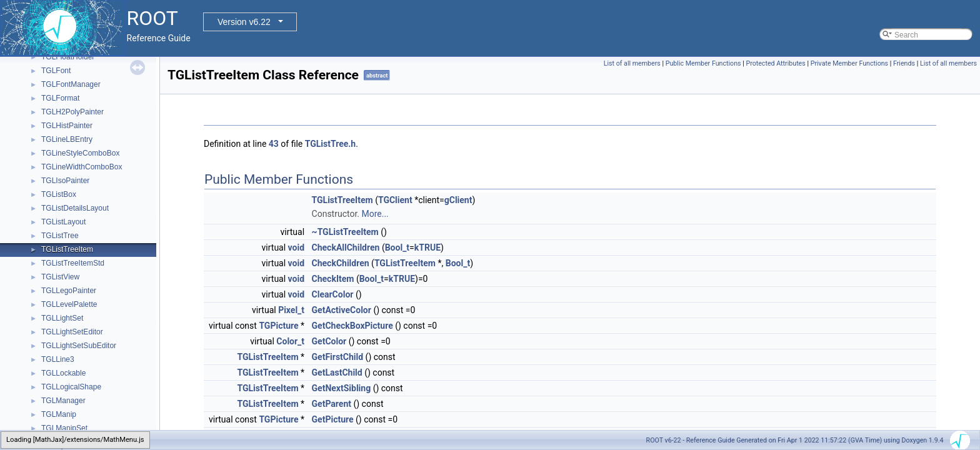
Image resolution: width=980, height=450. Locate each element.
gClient (458, 200)
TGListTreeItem (67, 249)
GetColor (329, 341)
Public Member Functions (703, 63)
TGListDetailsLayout (75, 208)
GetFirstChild (338, 357)
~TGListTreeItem (345, 232)
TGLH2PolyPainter (72, 112)
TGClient (395, 200)
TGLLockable (63, 373)
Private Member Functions (849, 63)
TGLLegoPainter (69, 291)
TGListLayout (63, 222)
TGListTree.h (330, 144)
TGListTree (60, 236)
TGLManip (59, 414)
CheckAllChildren (346, 247)
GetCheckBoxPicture (352, 326)
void (296, 247)
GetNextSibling (342, 388)
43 (274, 144)
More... (375, 214)
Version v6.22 (244, 22)
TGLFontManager (71, 84)
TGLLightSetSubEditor (79, 346)
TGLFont (56, 71)
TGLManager (63, 401)
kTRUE (427, 247)
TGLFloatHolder (68, 57)
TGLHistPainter (67, 126)
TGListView (60, 277)
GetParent (332, 404)
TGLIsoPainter (65, 181)
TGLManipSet (64, 428)
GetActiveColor (342, 310)
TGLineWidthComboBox (82, 167)
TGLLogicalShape (71, 387)
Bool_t (397, 247)
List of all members (632, 63)
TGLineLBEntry (67, 139)
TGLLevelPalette (69, 304)
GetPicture (333, 419)
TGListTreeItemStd (73, 263)
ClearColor (333, 294)
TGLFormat (60, 98)
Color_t (290, 341)
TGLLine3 (58, 359)
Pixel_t (291, 310)
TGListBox (59, 194)
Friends (904, 63)
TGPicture (278, 326)
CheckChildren (341, 263)
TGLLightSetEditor (72, 332)
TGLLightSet (62, 318)
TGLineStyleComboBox (80, 153)
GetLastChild (337, 372)
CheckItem (333, 279)
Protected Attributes (775, 63)
